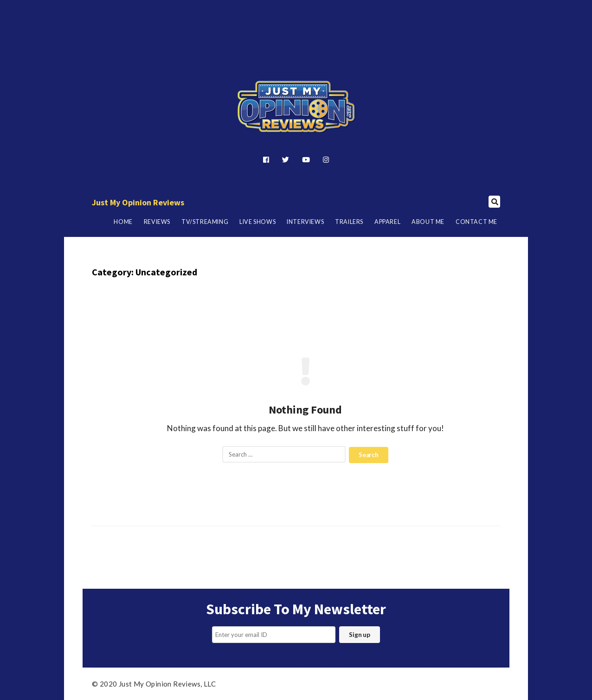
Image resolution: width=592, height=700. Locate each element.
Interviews (305, 222)
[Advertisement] (296, 25)
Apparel (387, 222)
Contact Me (476, 222)
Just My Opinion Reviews (138, 202)
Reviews (157, 222)
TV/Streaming (205, 222)
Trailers (349, 222)
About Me (428, 222)
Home (123, 222)
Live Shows (257, 222)
